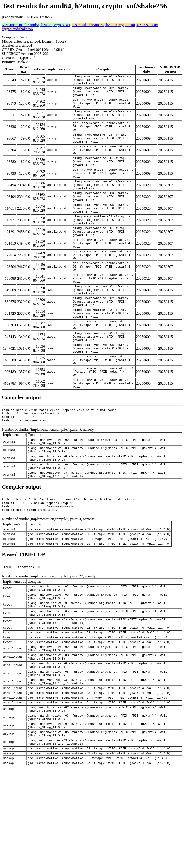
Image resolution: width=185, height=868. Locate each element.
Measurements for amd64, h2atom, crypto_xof (36, 25)
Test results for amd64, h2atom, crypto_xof (104, 25)
